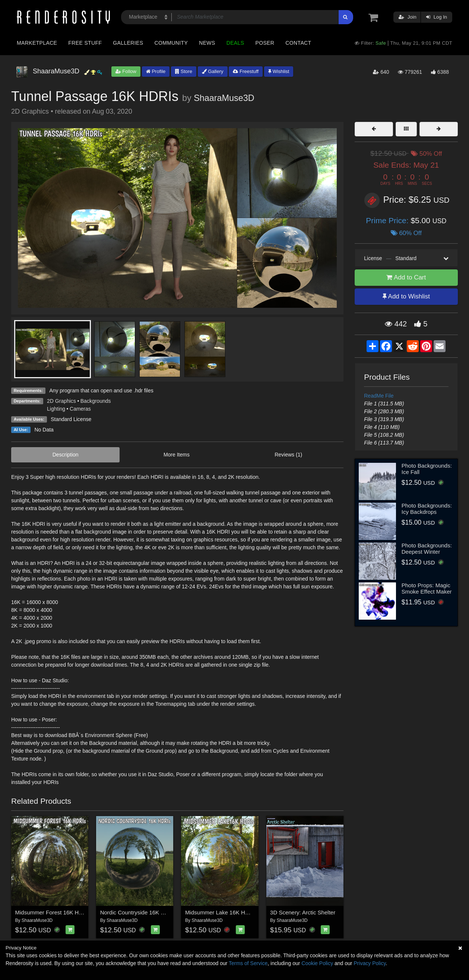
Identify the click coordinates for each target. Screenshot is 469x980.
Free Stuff (85, 43)
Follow (126, 71)
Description (66, 455)
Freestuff (246, 71)
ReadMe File (379, 396)
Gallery (213, 71)
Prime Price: (388, 220)
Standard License (71, 419)
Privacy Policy (370, 963)
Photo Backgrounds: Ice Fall (427, 469)
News (207, 43)
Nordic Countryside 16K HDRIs (139, 912)
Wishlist (279, 71)
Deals (235, 43)
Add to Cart (406, 277)
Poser (265, 43)
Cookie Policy (317, 963)
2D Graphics (61, 401)
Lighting (56, 409)
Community (171, 43)
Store (184, 71)
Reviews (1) (288, 455)
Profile (156, 71)
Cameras (80, 409)
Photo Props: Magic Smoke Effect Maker (427, 588)
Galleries (128, 43)
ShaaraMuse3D (224, 98)
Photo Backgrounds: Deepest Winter (427, 549)
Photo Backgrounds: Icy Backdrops (427, 509)
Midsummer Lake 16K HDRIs (221, 912)
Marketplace (37, 43)
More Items (177, 455)
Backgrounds (96, 401)
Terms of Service (248, 963)
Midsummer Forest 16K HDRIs (53, 912)
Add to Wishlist (406, 296)
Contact (298, 43)
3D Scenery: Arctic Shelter (303, 912)
